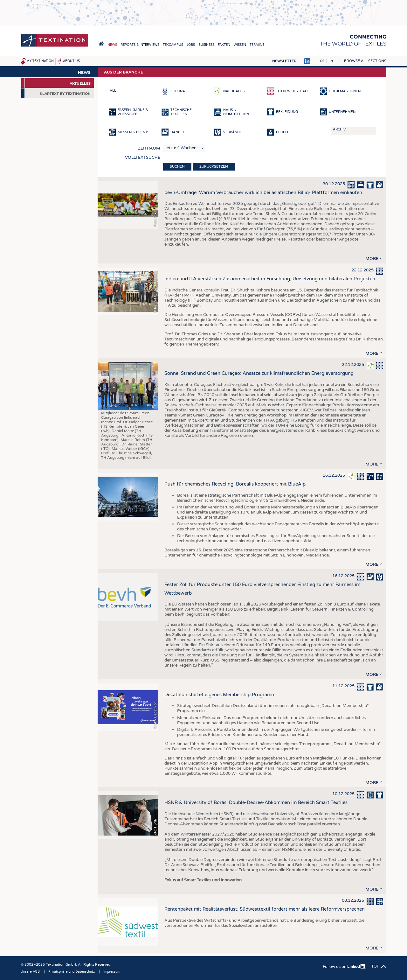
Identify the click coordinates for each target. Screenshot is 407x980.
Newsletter (284, 61)
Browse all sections (365, 61)
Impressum (112, 972)
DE (322, 61)
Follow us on (344, 967)
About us (71, 61)
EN (331, 61)
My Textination (40, 61)
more (372, 259)
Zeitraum (149, 148)
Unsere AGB (30, 972)
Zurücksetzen (214, 167)
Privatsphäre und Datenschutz (72, 972)
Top (375, 966)
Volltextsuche (143, 157)
